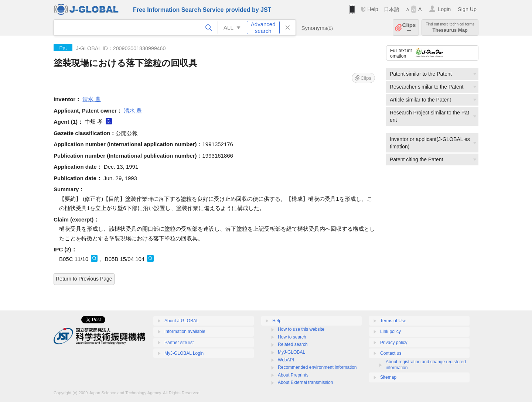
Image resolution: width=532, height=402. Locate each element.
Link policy (391, 331)
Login (444, 9)
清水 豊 (91, 99)
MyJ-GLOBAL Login (184, 353)
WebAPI (286, 360)
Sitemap (388, 377)
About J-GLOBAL (182, 321)
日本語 (392, 9)
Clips (409, 28)
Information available (185, 331)
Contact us (391, 353)
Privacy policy (394, 343)
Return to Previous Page (84, 279)
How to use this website (301, 329)
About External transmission (305, 382)
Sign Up (467, 9)
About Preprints (293, 375)
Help (373, 9)
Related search (293, 344)
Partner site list (179, 343)
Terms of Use (393, 321)
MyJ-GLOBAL (291, 352)
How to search (292, 337)
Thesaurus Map (450, 28)
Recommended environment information (317, 367)
